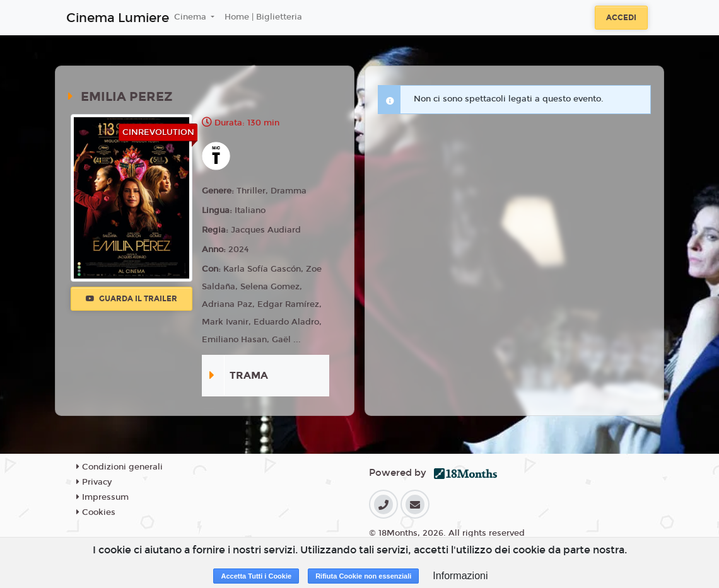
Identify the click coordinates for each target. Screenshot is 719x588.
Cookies (96, 512)
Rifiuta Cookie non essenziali (363, 576)
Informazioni (460, 576)
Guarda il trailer (132, 299)
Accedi (621, 18)
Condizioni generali (120, 467)
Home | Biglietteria (263, 17)
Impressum (102, 497)
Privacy (94, 482)
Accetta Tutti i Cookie (256, 576)
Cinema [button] (191, 17)
